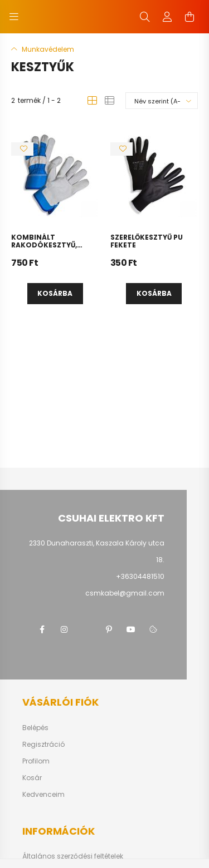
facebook (42, 629)
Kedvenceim (43, 795)
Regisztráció (43, 745)
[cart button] (189, 17)
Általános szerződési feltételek (73, 856)
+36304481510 (140, 576)
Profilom (36, 761)
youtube (131, 629)
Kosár (32, 778)
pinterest (109, 629)
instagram (64, 629)
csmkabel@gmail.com (125, 593)
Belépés (35, 728)
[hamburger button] (14, 17)
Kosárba (55, 293)
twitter (86, 629)
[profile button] (167, 17)
